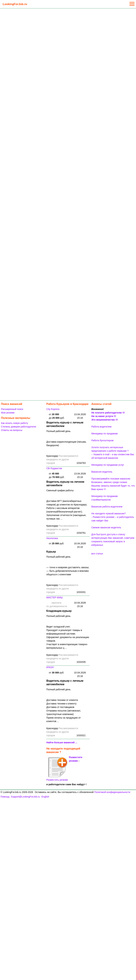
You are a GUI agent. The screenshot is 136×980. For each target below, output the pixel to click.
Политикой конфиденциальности (112, 792)
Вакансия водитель (102, 472)
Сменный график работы (60, 490)
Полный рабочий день (58, 431)
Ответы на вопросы (12, 430)
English (45, 797)
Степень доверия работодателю (19, 427)
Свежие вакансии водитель (106, 527)
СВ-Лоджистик (54, 468)
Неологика (52, 538)
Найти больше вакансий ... (62, 742)
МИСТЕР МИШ (54, 597)
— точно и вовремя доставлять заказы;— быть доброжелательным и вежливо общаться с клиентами (68, 571)
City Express (53, 409)
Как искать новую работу (15, 423)
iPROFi (50, 667)
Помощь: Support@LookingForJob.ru (20, 797)
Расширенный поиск (12, 409)
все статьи (97, 554)
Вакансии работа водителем (107, 507)
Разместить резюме (57, 769)
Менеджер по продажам (105, 434)
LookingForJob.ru (15, 4)
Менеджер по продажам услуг (108, 465)
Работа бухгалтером (102, 440)
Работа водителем (101, 427)
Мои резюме (8, 413)
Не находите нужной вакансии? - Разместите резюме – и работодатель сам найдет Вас (113, 517)
